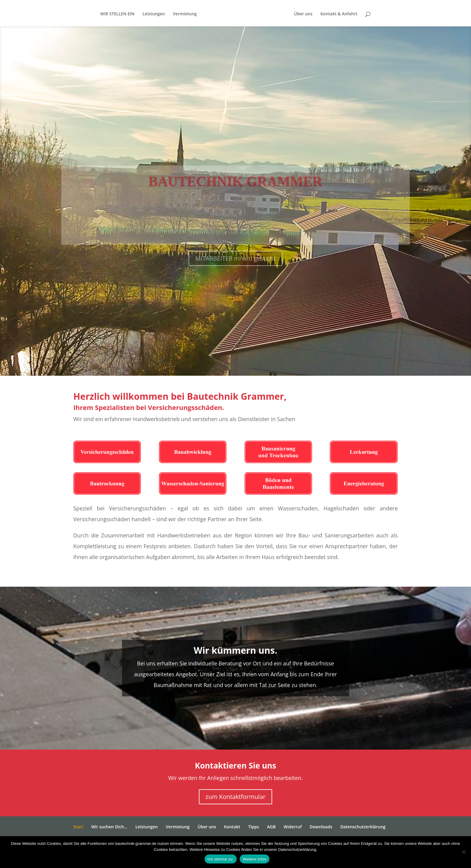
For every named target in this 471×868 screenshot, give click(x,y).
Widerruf (293, 827)
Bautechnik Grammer (236, 197)
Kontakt (232, 827)
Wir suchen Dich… (109, 827)
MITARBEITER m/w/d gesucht (235, 274)
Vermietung (172, 14)
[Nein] (463, 852)
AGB (271, 827)
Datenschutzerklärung (363, 827)
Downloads (321, 827)
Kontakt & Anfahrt (352, 14)
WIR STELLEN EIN (105, 14)
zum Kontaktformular (235, 797)
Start (78, 827)
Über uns (316, 14)
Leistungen (141, 14)
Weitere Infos (255, 859)
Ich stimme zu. (221, 859)
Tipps (254, 827)
